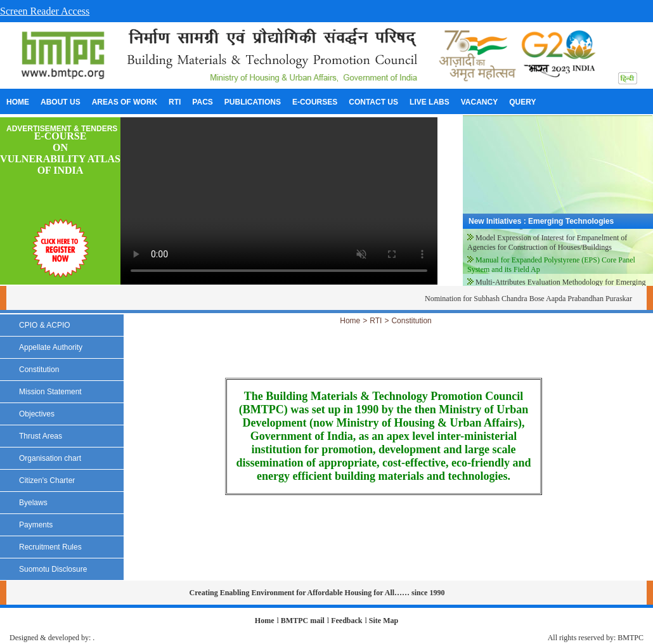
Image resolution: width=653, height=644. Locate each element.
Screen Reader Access (45, 11)
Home (350, 321)
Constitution (411, 321)
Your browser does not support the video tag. (279, 201)
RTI (376, 321)
